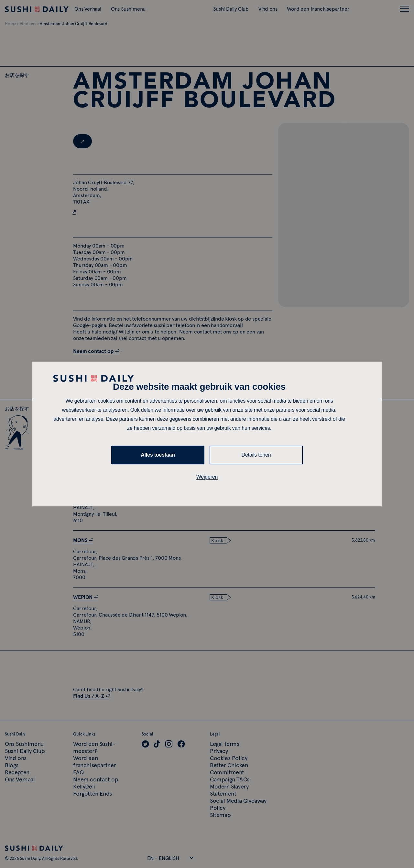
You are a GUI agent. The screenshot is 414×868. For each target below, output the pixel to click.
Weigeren (207, 477)
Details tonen (256, 455)
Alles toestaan (158, 455)
